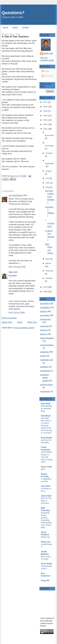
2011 (46, 129)
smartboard (45, 371)
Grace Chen (46, 467)
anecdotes (45, 315)
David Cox (48, 53)
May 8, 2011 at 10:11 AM (17, 267)
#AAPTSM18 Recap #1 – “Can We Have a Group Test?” (47, 457)
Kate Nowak (47, 438)
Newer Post (7, 322)
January (49, 278)
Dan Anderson (46, 575)
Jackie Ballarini (45, 553)
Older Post (32, 322)
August (49, 171)
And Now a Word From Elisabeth (50, 197)
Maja (11, 272)
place (43, 469)
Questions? (13, 13)
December (49, 135)
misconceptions (47, 345)
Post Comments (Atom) (24, 328)
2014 (46, 116)
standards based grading (45, 378)
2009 (46, 292)
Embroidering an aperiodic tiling (46, 408)
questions (44, 367)
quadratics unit (47, 360)
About (15, 27)
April (48, 259)
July (48, 178)
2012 (46, 124)
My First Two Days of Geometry (46, 501)
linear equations (47, 338)
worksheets (45, 391)
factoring (44, 330)
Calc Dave (46, 486)
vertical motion (47, 385)
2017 (46, 102)
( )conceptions (50, 223)
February (50, 271)
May (48, 187)
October (49, 153)
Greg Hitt (45, 580)
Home (5, 27)
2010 (46, 287)
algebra (43, 311)
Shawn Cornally (45, 475)
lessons (44, 334)
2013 (46, 120)
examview (45, 326)
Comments (48, 76)
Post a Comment (9, 318)
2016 (46, 107)
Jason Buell (46, 564)
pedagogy (44, 352)
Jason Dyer (46, 496)
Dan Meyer (46, 416)
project (43, 356)
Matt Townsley (45, 509)
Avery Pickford (45, 533)
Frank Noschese (46, 448)
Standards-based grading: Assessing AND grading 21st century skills (46, 520)
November (49, 146)
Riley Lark (46, 542)
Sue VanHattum (16, 195)
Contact (25, 27)
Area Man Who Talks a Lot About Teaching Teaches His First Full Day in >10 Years (46, 426)
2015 (46, 111)
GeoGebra (45, 303)
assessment (45, 319)
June (48, 183)
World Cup (45, 537)
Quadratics (45, 307)
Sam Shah (46, 404)
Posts (45, 71)
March (48, 263)
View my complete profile (47, 59)
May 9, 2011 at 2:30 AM (17, 312)
